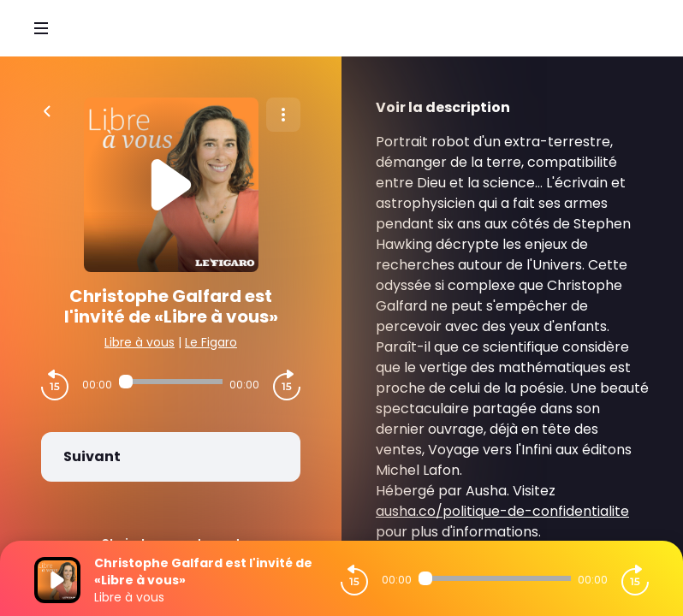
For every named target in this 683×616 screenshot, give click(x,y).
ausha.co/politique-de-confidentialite (502, 511)
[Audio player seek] (171, 382)
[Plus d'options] (283, 115)
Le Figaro (211, 342)
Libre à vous (140, 342)
